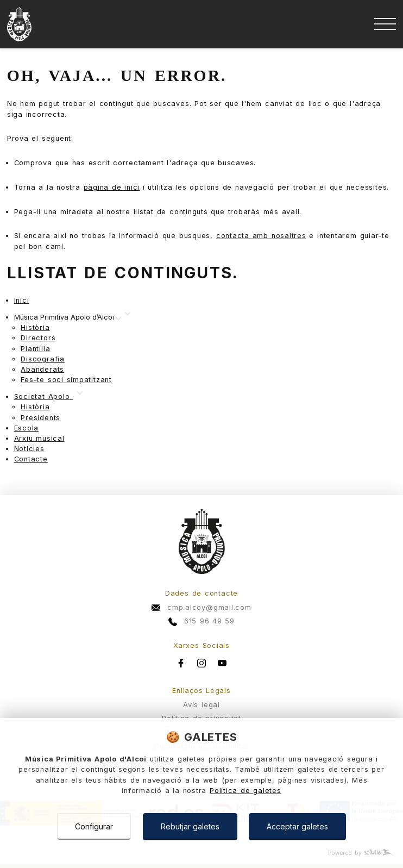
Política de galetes (245, 791)
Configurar (94, 826)
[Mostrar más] (67, 318)
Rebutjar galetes (190, 826)
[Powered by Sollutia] (201, 853)
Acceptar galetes (297, 826)
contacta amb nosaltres (261, 236)
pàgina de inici (112, 187)
